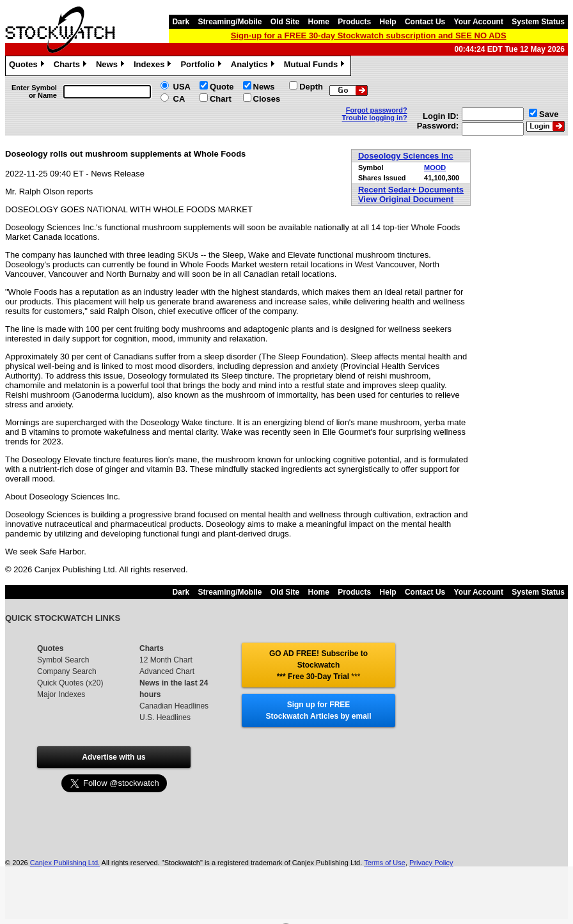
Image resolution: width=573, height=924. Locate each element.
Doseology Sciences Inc (406, 156)
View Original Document (406, 199)
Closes (267, 99)
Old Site (285, 22)
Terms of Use (385, 863)
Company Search (67, 671)
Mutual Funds (316, 66)
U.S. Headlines (165, 717)
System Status (538, 22)
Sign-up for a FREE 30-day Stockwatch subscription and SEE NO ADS (369, 35)
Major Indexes (61, 694)
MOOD (435, 168)
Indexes (154, 66)
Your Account (479, 22)
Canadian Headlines (174, 706)
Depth (311, 87)
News (112, 66)
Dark (181, 22)
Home (319, 22)
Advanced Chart (167, 671)
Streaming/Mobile (230, 22)
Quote (222, 87)
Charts (72, 66)
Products (354, 22)
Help (388, 22)
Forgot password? (377, 110)
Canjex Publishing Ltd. (65, 863)
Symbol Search (63, 660)
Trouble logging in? (375, 118)
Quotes (28, 66)
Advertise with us (114, 757)
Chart (221, 99)
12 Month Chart (166, 660)
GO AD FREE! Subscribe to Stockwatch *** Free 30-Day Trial (318, 665)
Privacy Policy (431, 863)
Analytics (254, 66)
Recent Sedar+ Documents (411, 190)
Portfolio (202, 66)
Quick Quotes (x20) (70, 683)
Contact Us (425, 22)
